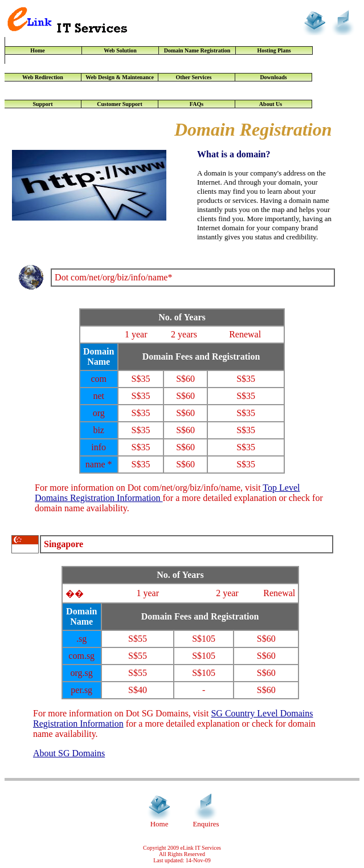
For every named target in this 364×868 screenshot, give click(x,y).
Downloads (273, 77)
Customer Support (120, 104)
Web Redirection (43, 77)
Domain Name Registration (197, 50)
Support (42, 104)
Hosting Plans (274, 50)
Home (43, 50)
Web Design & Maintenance (120, 77)
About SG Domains (69, 753)
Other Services (197, 77)
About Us (273, 104)
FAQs (197, 104)
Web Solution (120, 50)
